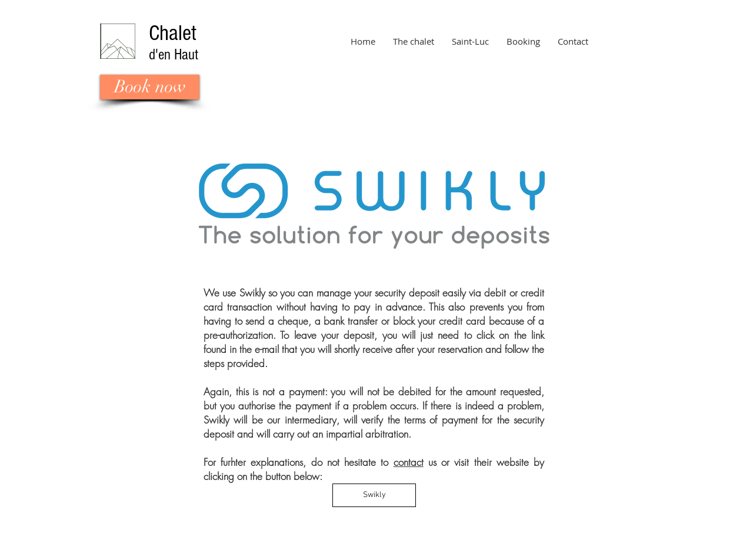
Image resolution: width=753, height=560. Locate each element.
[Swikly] (374, 495)
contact (409, 462)
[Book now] (150, 87)
